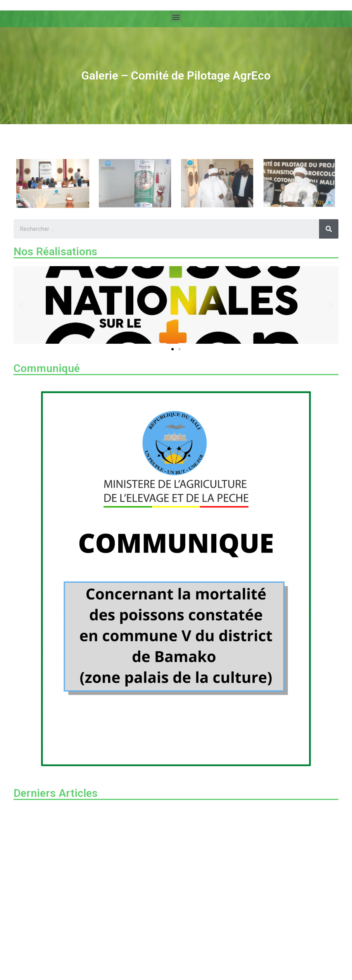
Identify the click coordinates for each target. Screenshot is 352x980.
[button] (176, 16)
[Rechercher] (329, 229)
